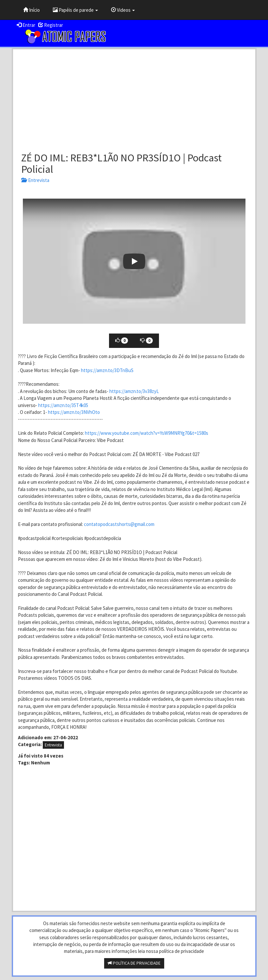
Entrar (26, 25)
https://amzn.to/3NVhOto (74, 412)
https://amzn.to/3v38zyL (134, 391)
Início (32, 10)
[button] (134, 261)
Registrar (51, 25)
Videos (123, 10)
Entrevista (35, 180)
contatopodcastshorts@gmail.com (119, 524)
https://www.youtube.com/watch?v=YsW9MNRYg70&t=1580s (147, 433)
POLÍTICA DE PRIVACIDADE (134, 963)
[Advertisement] (134, 98)
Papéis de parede (75, 10)
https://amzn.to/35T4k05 (63, 405)
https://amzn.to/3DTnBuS (107, 370)
